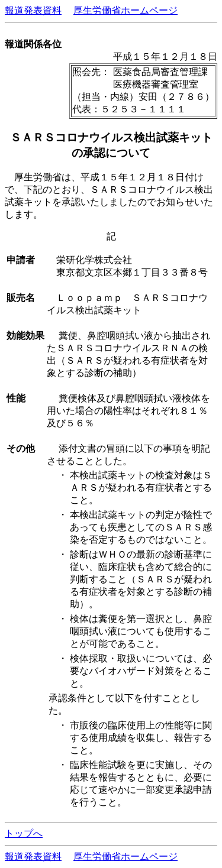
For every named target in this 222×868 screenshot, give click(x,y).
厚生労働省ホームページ (126, 10)
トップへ (24, 833)
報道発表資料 (33, 10)
